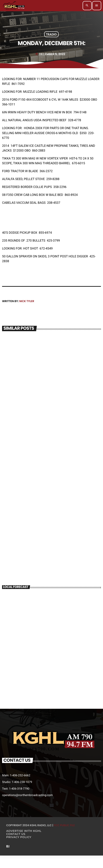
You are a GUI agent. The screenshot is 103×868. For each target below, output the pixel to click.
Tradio (51, 34)
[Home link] (14, 6)
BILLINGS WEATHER (51, 609)
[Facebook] (8, 847)
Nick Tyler (27, 301)
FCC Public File (64, 825)
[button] (51, 805)
